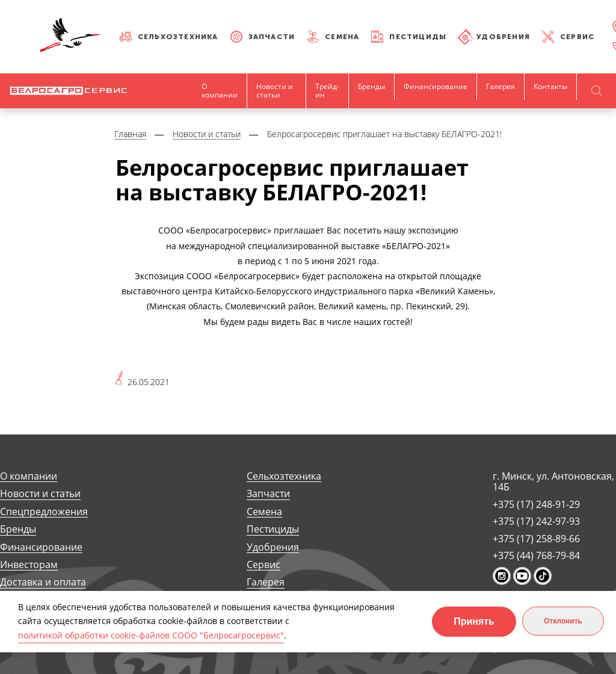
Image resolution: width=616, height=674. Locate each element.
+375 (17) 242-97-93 (536, 521)
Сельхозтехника (178, 37)
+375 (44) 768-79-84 (536, 555)
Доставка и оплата (43, 582)
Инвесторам (29, 565)
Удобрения (503, 37)
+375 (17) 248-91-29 (536, 504)
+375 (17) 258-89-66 (536, 539)
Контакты (550, 86)
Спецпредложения (44, 512)
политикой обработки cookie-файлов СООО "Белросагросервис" (151, 635)
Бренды (371, 86)
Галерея (500, 86)
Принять (474, 621)
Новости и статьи (275, 91)
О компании (220, 91)
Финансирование (436, 86)
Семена (342, 37)
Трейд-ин (327, 91)
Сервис (577, 37)
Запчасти (272, 37)
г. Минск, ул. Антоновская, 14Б (553, 482)
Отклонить (563, 621)
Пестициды (418, 37)
